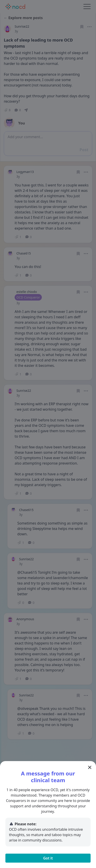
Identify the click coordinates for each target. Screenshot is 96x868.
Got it (48, 858)
